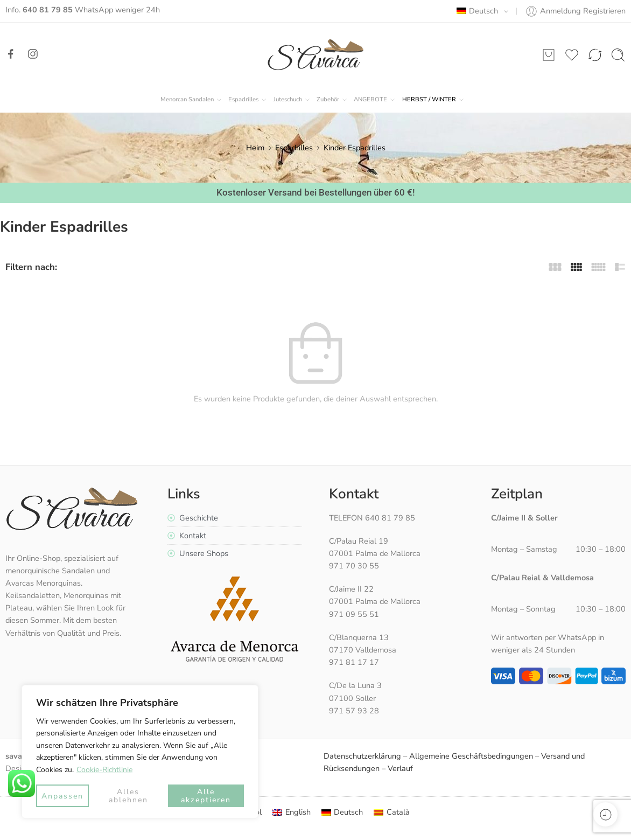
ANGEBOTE (370, 100)
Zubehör (328, 100)
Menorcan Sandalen (187, 100)
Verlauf (400, 768)
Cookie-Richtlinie (104, 770)
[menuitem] (292, 812)
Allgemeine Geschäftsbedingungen (471, 756)
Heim (255, 148)
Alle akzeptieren (206, 796)
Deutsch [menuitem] (348, 812)
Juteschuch (288, 100)
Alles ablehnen (128, 796)
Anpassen (62, 796)
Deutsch (477, 11)
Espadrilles (243, 100)
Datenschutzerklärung (362, 756)
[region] (140, 752)
